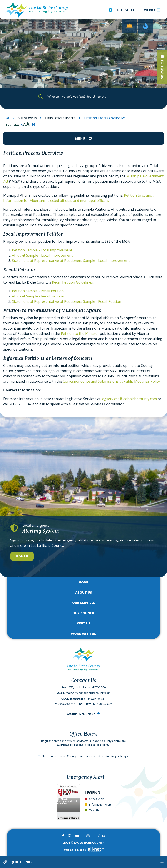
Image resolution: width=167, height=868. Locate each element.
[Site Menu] (83, 138)
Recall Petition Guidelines (72, 282)
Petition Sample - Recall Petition (38, 291)
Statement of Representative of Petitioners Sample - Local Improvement (71, 261)
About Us (84, 592)
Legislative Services (60, 118)
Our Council (84, 613)
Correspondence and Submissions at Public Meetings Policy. (112, 381)
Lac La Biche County (37, 10)
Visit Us (84, 623)
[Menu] (152, 10)
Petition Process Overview (104, 118)
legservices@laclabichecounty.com (129, 399)
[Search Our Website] (83, 97)
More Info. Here (81, 714)
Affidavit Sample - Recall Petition (38, 296)
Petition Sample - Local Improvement (42, 250)
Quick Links (21, 862)
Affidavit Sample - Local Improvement (42, 255)
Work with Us (83, 634)
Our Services (27, 118)
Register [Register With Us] (22, 556)
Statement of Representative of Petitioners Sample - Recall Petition (67, 301)
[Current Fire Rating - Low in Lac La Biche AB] (145, 26)
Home (84, 582)
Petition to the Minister (80, 333)
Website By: (84, 850)
